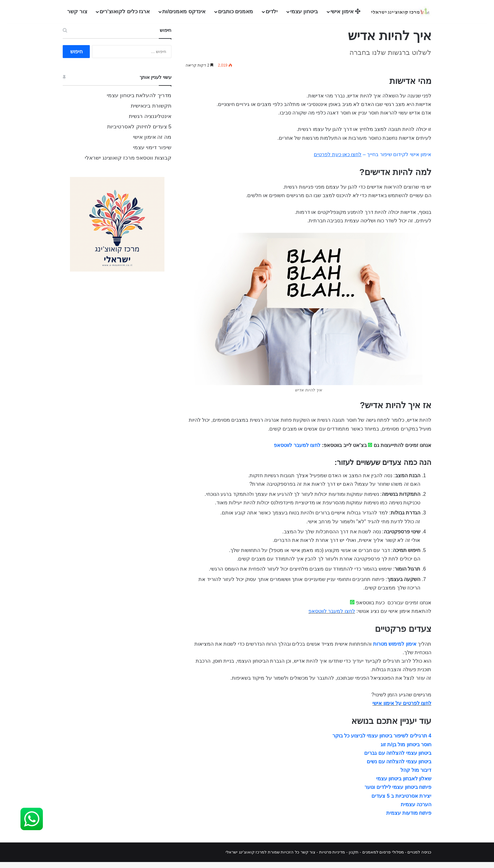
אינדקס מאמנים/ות (184, 12)
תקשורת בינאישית (151, 112)
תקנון (354, 858)
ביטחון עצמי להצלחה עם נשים (399, 768)
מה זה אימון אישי (152, 143)
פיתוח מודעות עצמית (409, 819)
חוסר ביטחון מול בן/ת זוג (406, 750)
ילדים (272, 12)
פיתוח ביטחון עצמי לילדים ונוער (398, 793)
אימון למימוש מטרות (395, 650)
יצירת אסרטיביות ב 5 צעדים (401, 802)
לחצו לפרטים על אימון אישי (402, 709)
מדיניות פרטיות (332, 858)
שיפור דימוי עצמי (152, 153)
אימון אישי (345, 12)
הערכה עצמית (416, 810)
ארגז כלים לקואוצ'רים (125, 12)
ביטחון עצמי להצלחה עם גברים (398, 759)
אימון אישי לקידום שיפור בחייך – (373, 160)
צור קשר (77, 12)
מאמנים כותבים (236, 12)
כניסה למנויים (419, 858)
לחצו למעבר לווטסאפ (297, 451)
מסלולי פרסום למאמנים (383, 858)
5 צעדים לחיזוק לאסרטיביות (139, 133)
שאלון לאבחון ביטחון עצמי (404, 785)
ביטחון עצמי (304, 12)
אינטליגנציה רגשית (150, 122)
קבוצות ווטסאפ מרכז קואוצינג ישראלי (128, 164)
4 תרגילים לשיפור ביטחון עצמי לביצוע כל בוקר (382, 742)
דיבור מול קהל (416, 776)
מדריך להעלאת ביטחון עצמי (139, 101)
